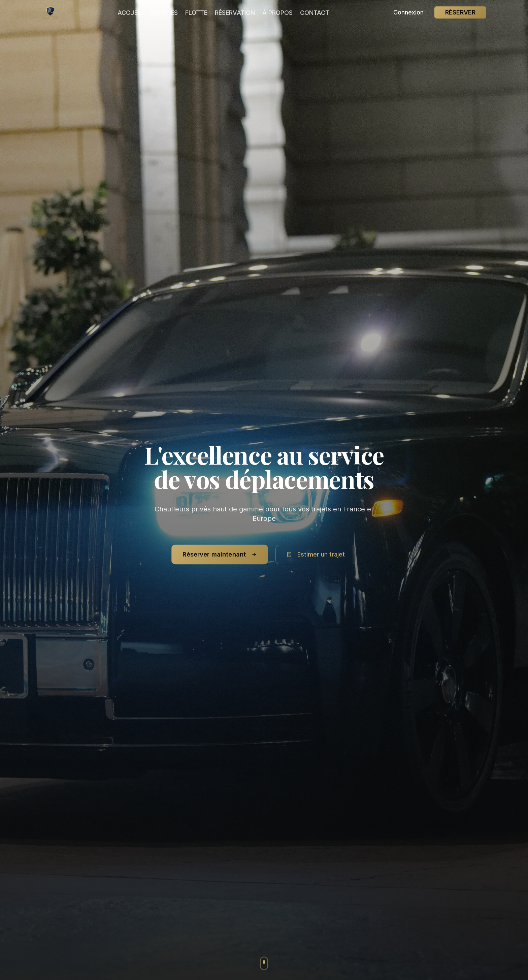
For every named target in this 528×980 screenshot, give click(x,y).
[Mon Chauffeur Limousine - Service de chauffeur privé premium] (50, 12)
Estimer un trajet (316, 554)
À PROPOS (277, 13)
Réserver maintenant (220, 554)
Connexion (408, 12)
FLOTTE (196, 13)
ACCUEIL (130, 13)
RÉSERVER (460, 12)
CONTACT (315, 13)
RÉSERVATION (235, 13)
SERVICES (164, 13)
